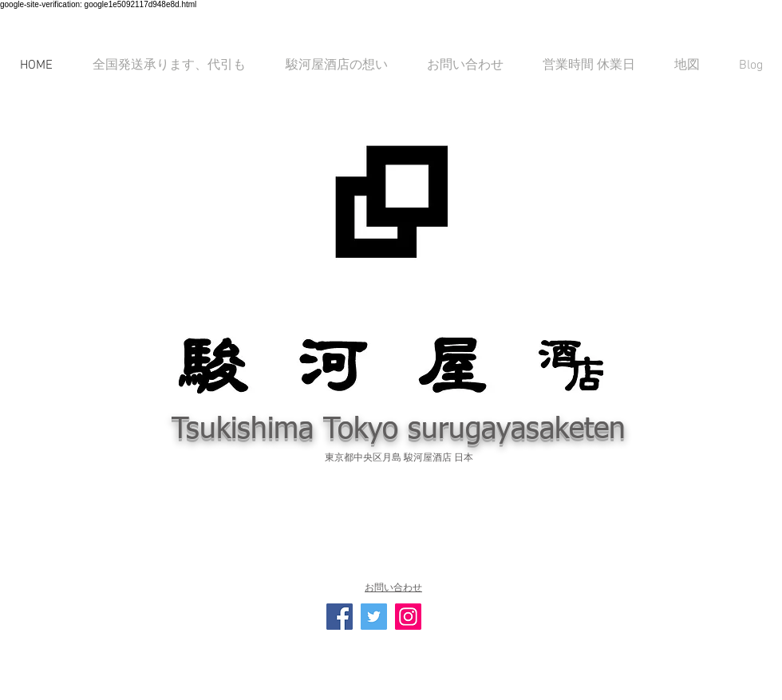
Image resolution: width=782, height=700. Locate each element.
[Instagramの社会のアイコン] (408, 617)
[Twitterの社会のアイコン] (374, 617)
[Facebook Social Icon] (340, 617)
